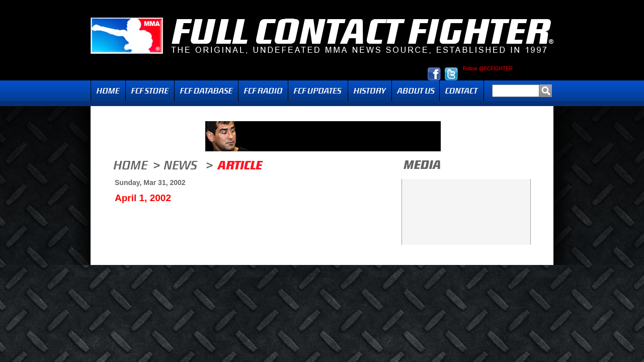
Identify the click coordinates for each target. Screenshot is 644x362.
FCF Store (150, 91)
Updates (318, 91)
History (370, 91)
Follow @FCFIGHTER (488, 69)
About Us (416, 91)
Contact (462, 91)
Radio (263, 91)
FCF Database (206, 91)
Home (108, 91)
